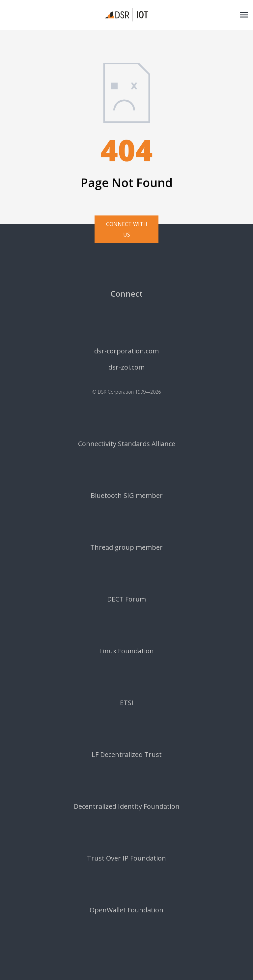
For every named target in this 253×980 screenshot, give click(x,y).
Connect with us (127, 229)
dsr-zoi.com (126, 367)
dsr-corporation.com (126, 351)
